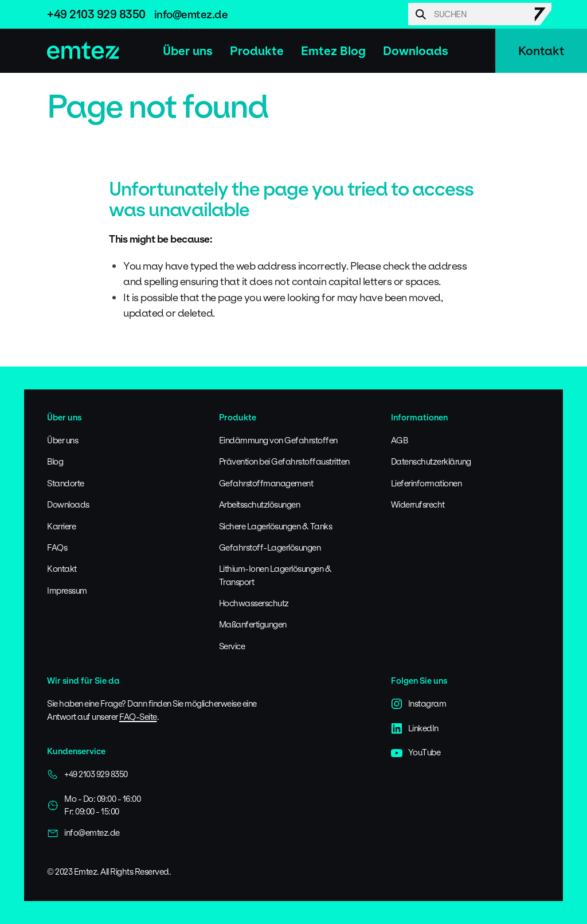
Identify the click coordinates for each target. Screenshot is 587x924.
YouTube (416, 753)
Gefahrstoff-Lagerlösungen (270, 547)
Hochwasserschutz (254, 603)
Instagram (419, 704)
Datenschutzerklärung (431, 461)
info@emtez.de (191, 14)
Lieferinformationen (426, 483)
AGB (400, 440)
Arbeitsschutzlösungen (260, 504)
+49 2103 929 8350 (96, 14)
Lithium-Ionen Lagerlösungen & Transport (275, 575)
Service (232, 646)
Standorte (66, 483)
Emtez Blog (333, 51)
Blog (55, 461)
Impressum (67, 590)
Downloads (416, 51)
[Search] (480, 14)
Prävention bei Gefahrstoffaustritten (284, 461)
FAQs (57, 547)
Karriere (61, 526)
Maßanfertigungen (253, 624)
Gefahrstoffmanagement (266, 483)
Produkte (257, 51)
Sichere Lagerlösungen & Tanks (276, 526)
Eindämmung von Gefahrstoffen (278, 440)
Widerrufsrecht (418, 504)
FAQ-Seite (138, 717)
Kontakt (541, 51)
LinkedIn (415, 728)
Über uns (188, 51)
